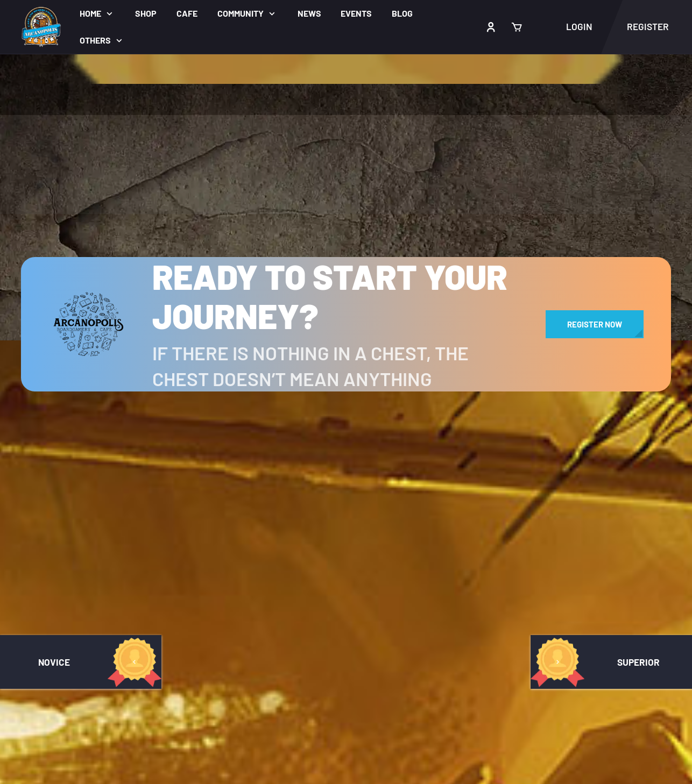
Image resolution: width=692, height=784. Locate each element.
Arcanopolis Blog (282, 500)
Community (241, 13)
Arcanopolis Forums (66, 500)
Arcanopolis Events (287, 457)
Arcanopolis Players (66, 457)
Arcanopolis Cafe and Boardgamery (554, 435)
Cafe (187, 13)
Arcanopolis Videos (518, 479)
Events (356, 13)
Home (90, 13)
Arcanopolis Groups (65, 479)
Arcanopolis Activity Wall (77, 522)
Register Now (595, 324)
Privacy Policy (274, 544)
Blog (402, 13)
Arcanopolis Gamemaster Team (91, 435)
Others (95, 40)
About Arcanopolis (285, 435)
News (309, 13)
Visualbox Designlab (396, 711)
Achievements (53, 544)
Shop (146, 13)
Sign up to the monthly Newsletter (541, 549)
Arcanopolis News (284, 479)
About (244, 771)
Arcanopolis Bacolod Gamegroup (549, 457)
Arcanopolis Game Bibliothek (86, 566)
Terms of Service (281, 522)
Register (262, 566)
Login (579, 26)
